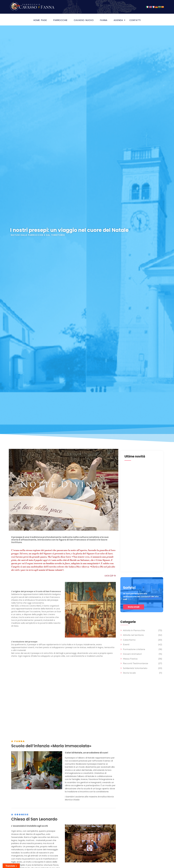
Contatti (135, 20)
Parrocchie (60, 20)
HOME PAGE (40, 20)
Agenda (119, 20)
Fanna (104, 20)
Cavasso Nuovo (84, 20)
